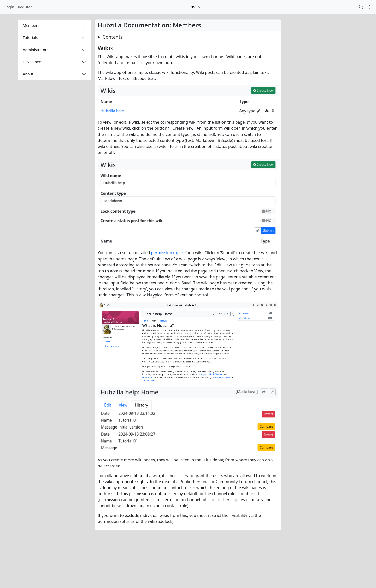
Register (25, 7)
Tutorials (30, 37)
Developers (33, 62)
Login (10, 7)
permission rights (168, 253)
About (28, 74)
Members (31, 25)
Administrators (36, 50)
